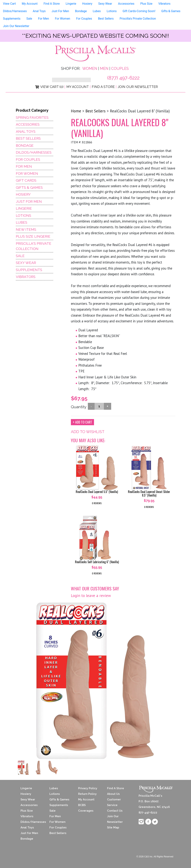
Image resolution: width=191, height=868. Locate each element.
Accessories (126, 4)
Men (104, 69)
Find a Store (103, 87)
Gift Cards (26, 180)
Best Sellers (106, 19)
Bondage (81, 11)
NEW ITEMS (26, 229)
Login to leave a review (91, 596)
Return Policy (87, 794)
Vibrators (164, 4)
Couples (120, 69)
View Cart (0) (49, 87)
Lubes (97, 11)
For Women (63, 19)
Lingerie (71, 4)
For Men (43, 19)
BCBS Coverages (86, 808)
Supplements (12, 19)
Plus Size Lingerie (33, 236)
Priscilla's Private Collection (138, 19)
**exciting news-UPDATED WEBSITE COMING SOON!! (95, 36)
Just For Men (60, 11)
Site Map (113, 827)
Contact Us (115, 811)
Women (90, 69)
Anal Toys (39, 11)
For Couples (84, 19)
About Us (113, 794)
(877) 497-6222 (123, 78)
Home (76, 111)
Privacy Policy (88, 788)
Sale (29, 19)
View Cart (9, 4)
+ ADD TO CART (82, 422)
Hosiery (87, 4)
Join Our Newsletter (16, 26)
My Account (30, 4)
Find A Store (51, 4)
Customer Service (114, 802)
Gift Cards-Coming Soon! (139, 11)
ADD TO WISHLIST (88, 432)
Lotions (112, 11)
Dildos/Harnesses (15, 11)
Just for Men (29, 833)
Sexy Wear (105, 4)
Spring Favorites (32, 117)
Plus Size (146, 4)
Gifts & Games (171, 11)
